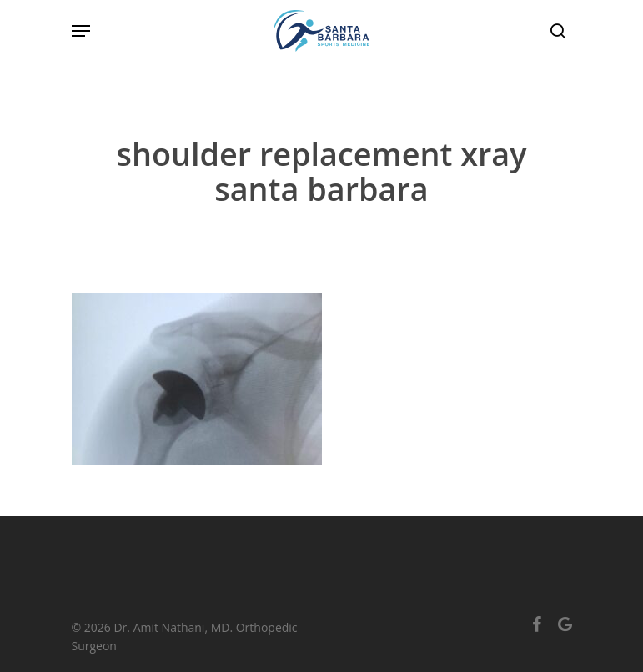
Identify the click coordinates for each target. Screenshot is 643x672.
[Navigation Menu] (81, 31)
